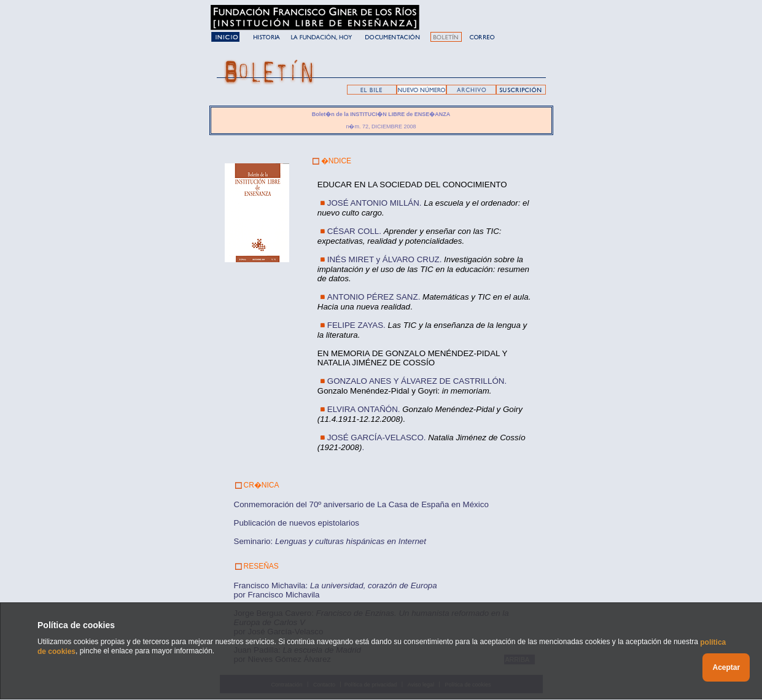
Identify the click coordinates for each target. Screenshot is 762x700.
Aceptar (726, 667)
